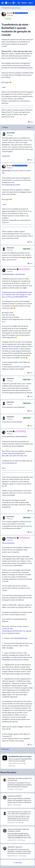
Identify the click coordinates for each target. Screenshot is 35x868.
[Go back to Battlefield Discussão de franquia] (21, 757)
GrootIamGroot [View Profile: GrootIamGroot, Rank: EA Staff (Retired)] (12, 269)
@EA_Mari (5, 456)
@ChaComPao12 (21, 436)
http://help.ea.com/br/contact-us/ (14, 631)
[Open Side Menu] (3, 3)
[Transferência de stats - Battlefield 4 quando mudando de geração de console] (11, 135)
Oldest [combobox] (30, 128)
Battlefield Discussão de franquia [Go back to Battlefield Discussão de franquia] (11, 8)
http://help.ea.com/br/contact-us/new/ (15, 660)
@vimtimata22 (20, 274)
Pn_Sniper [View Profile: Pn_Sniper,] (11, 789)
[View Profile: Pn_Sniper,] (5, 780)
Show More (5, 749)
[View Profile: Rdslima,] (5, 797)
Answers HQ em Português (11, 346)
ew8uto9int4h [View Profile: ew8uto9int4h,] (12, 840)
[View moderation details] (32, 249)
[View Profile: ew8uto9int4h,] (5, 831)
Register (24, 3)
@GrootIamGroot (18, 453)
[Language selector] (14, 3)
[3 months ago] (18, 789)
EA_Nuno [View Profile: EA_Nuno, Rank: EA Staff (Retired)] (9, 431)
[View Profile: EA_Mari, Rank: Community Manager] (4, 14)
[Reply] (31, 122)
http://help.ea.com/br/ (25, 68)
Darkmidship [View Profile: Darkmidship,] (11, 133)
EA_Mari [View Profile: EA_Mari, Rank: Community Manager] (10, 13)
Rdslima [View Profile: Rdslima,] (10, 805)
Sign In (31, 3)
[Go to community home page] (8, 3)
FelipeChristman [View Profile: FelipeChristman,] (12, 856)
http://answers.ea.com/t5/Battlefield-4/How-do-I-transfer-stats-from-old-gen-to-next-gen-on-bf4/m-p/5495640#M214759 (17, 295)
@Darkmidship (7, 171)
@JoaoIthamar (9, 436)
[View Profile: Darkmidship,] (4, 134)
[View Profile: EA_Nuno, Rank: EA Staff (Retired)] (4, 432)
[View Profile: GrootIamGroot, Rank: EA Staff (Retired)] (4, 270)
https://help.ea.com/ (21, 638)
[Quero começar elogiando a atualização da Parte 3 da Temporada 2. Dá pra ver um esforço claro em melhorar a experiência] (20, 801)
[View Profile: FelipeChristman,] (5, 848)
